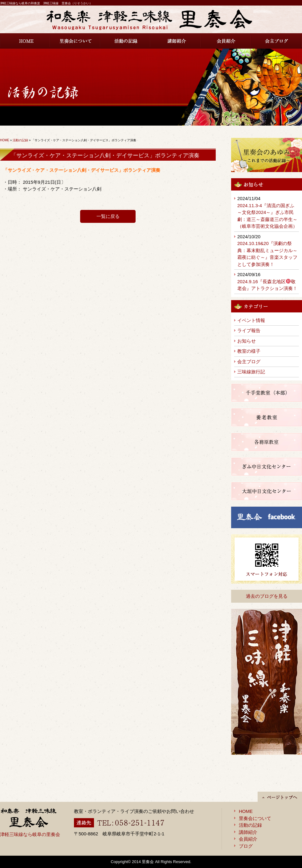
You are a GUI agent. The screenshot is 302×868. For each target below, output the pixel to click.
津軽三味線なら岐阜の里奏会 (30, 834)
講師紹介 (176, 41)
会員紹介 (226, 41)
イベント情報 (251, 320)
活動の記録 (126, 41)
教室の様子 (249, 351)
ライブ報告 (249, 330)
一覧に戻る (108, 216)
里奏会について (75, 41)
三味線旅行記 (251, 372)
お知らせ (247, 341)
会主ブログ (277, 41)
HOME (25, 41)
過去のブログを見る (267, 596)
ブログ (246, 846)
